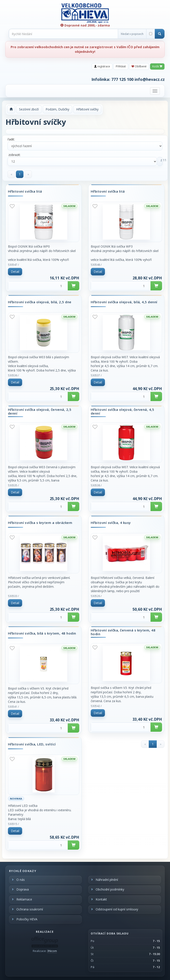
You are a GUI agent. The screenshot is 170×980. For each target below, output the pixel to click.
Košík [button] (157, 66)
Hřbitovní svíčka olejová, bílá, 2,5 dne (40, 302)
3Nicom (52, 951)
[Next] (28, 174)
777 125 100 (122, 79)
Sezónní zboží (29, 109)
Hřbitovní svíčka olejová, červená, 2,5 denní (40, 411)
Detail (15, 272)
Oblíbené (139, 66)
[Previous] (11, 174)
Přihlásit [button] (121, 66)
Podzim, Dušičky (57, 109)
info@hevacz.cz (150, 79)
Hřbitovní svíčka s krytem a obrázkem (40, 523)
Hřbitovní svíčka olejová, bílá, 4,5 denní (124, 302)
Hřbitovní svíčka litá (25, 191)
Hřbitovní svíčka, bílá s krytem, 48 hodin (42, 633)
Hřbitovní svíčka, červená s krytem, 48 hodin (123, 632)
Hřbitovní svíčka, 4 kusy (111, 523)
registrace (102, 66)
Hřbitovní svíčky (87, 109)
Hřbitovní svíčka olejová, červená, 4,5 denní (122, 411)
